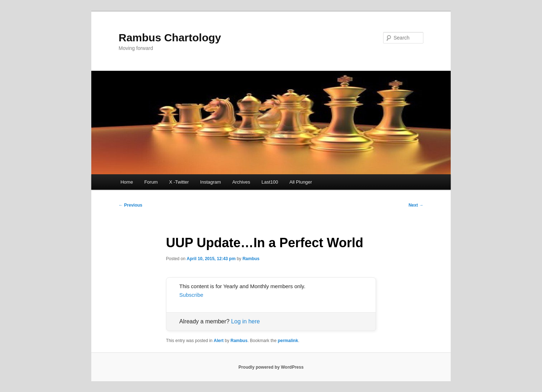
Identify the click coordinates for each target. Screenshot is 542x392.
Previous (130, 205)
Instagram (211, 182)
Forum (151, 182)
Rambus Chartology (170, 38)
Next (416, 205)
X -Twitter (179, 182)
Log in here (245, 321)
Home (127, 182)
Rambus (251, 259)
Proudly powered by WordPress (271, 367)
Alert (219, 341)
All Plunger (301, 182)
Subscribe (191, 295)
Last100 (270, 182)
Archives (241, 182)
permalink (288, 341)
